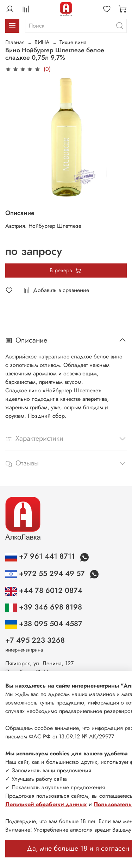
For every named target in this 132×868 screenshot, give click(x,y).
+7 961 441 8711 (41, 556)
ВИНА (42, 42)
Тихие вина (73, 42)
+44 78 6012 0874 (44, 590)
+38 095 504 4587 (44, 624)
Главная (15, 42)
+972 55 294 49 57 (46, 573)
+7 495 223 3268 (35, 640)
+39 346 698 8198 (44, 607)
